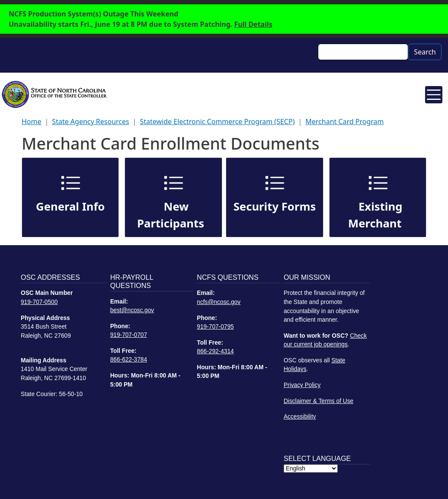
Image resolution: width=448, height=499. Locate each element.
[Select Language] (311, 469)
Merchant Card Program (344, 122)
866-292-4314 (215, 351)
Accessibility (300, 417)
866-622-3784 (129, 360)
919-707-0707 (129, 335)
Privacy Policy (302, 385)
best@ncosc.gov (132, 310)
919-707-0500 (39, 302)
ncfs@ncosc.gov (219, 302)
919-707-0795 (215, 327)
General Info (70, 206)
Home (32, 122)
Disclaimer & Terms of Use (318, 401)
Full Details (253, 24)
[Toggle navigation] (434, 95)
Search (425, 52)
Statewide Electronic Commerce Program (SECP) (218, 122)
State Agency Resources (90, 122)
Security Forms (275, 206)
